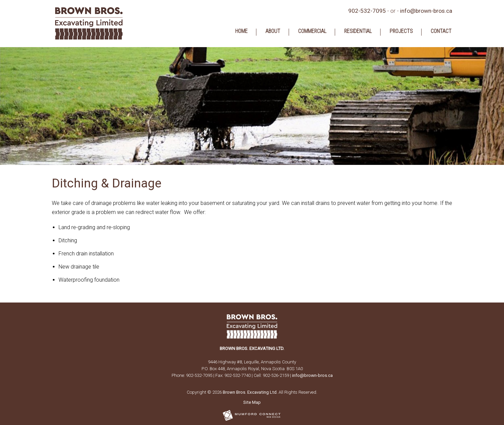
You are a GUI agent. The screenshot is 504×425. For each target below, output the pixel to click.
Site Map (252, 402)
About (273, 31)
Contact (441, 31)
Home (241, 31)
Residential (358, 31)
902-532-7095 (367, 11)
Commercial (312, 31)
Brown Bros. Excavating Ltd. (250, 392)
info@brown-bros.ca (426, 11)
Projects (401, 31)
